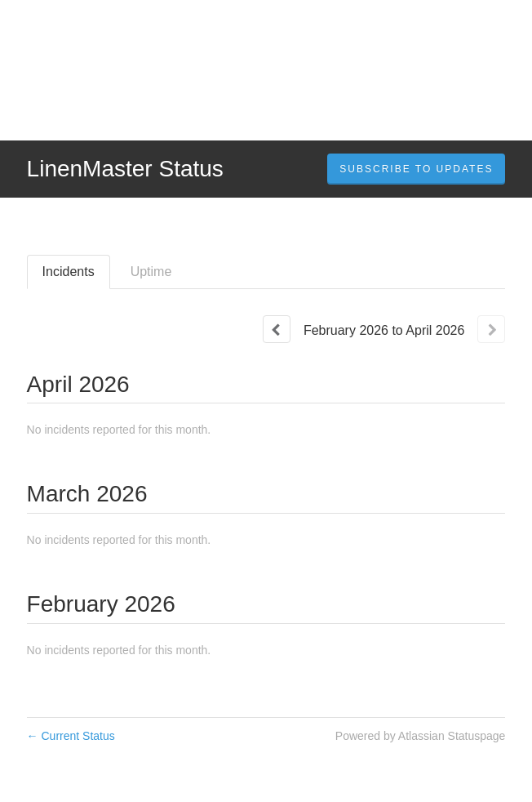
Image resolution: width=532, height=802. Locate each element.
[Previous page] (277, 329)
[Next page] (491, 329)
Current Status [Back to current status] (71, 736)
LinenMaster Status (125, 169)
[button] (416, 169)
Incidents (69, 272)
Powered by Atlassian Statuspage (421, 736)
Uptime (151, 272)
